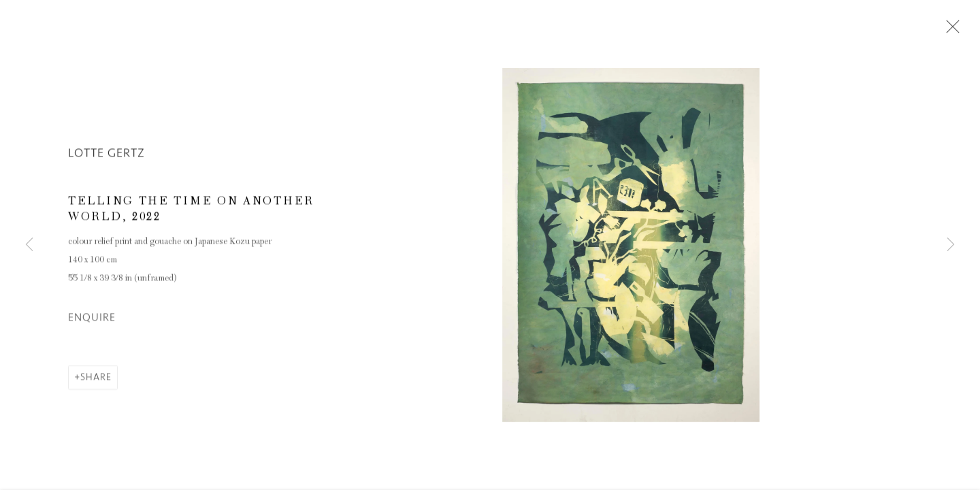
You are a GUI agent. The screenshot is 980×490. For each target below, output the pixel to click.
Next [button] (951, 245)
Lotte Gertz (107, 154)
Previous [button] (29, 245)
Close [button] (949, 31)
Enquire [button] (92, 318)
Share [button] (96, 378)
